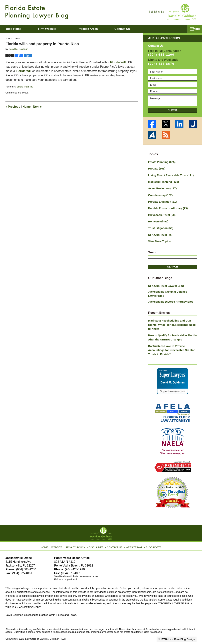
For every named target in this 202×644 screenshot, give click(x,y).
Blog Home (18, 29)
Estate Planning (25, 87)
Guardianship (160, 194)
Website (60, 540)
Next (37, 107)
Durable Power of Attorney (167, 206)
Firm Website (57, 29)
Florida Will (118, 62)
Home (27, 107)
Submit (173, 110)
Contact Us (115, 540)
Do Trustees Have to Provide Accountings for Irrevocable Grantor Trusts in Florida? (170, 344)
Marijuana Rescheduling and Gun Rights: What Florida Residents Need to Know (172, 320)
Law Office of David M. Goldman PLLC (46, 633)
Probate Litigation (162, 200)
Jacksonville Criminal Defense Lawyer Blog (171, 290)
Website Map (133, 540)
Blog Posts (151, 540)
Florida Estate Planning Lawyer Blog (37, 12)
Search (172, 263)
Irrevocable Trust (161, 213)
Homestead (158, 219)
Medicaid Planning (163, 181)
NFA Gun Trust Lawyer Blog (165, 283)
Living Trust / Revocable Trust (170, 175)
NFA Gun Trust (160, 232)
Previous (13, 107)
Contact (136, 29)
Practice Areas (97, 29)
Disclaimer (97, 540)
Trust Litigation (160, 226)
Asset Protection (162, 187)
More (195, 29)
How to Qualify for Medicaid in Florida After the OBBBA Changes (171, 332)
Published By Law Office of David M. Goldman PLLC (173, 12)
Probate (156, 168)
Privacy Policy (78, 540)
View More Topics (159, 238)
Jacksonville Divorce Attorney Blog (169, 298)
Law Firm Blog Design (179, 633)
